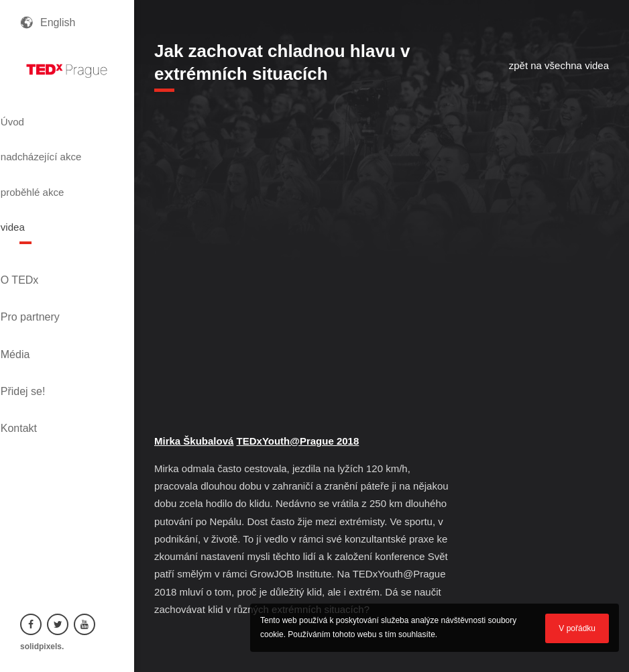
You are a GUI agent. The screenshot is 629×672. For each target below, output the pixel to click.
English (58, 22)
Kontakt (38, 332)
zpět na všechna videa (559, 65)
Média (35, 286)
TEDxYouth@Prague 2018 (298, 441)
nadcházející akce (56, 146)
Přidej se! (43, 309)
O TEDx (39, 240)
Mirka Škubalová (194, 441)
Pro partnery (50, 263)
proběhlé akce (61, 176)
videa (36, 201)
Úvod (35, 116)
